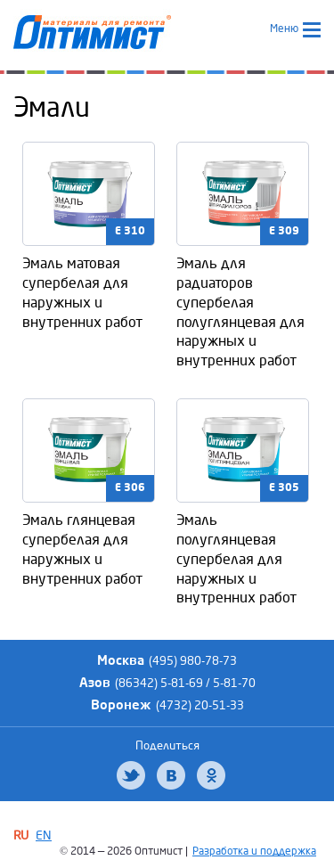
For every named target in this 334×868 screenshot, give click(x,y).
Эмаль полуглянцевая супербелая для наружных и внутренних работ (236, 559)
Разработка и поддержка (254, 852)
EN (44, 835)
